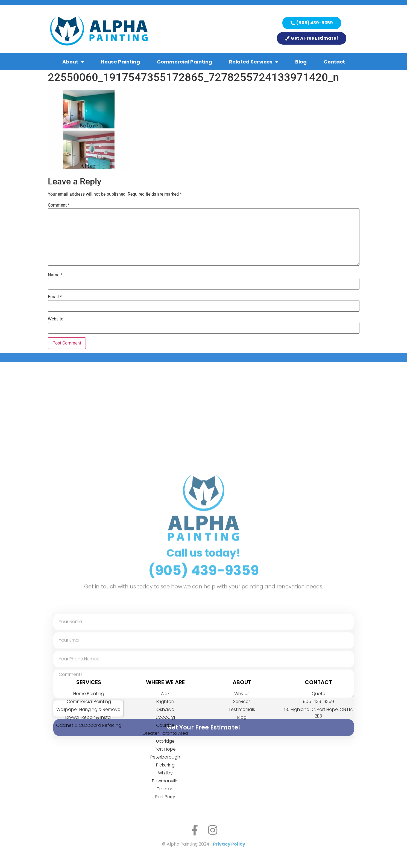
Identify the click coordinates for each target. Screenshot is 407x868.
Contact (334, 62)
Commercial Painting (185, 62)
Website (55, 319)
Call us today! (203, 653)
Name (55, 275)
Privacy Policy (229, 844)
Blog (301, 62)
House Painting (120, 62)
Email (55, 297)
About (73, 62)
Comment (59, 205)
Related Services (254, 62)
